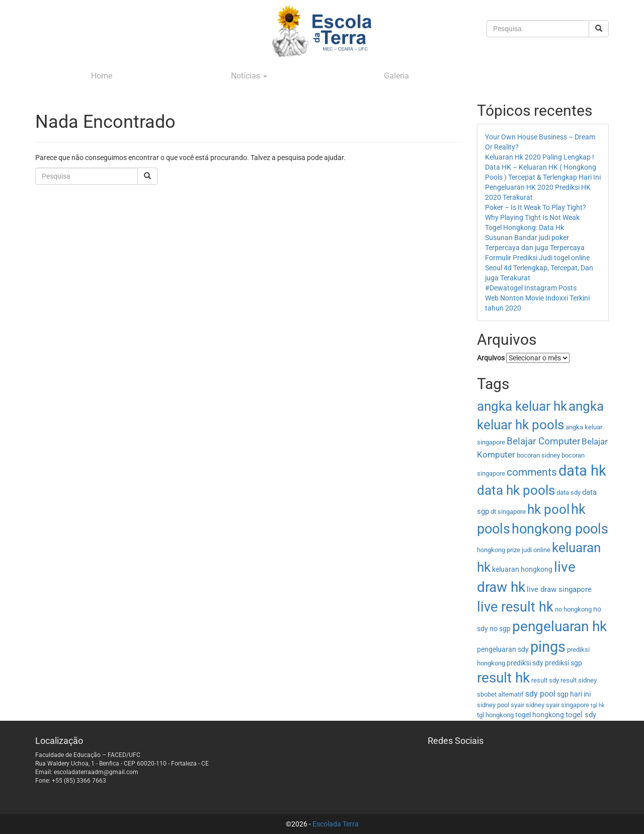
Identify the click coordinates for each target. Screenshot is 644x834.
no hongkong (573, 609)
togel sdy (581, 715)
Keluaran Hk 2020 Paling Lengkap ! (540, 157)
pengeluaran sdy (503, 649)
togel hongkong (540, 715)
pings (548, 647)
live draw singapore (559, 589)
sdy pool (540, 694)
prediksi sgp (563, 663)
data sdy (569, 492)
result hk (503, 678)
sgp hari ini (574, 694)
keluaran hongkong (522, 569)
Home (102, 76)
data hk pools (516, 490)
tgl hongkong (495, 715)
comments (532, 472)
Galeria (396, 76)
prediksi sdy (525, 663)
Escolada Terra (336, 824)
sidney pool (493, 705)
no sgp (500, 629)
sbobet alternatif (500, 694)
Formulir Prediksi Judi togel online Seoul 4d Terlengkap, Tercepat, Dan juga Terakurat (539, 268)
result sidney (579, 680)
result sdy (545, 680)
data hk (582, 471)
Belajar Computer (543, 441)
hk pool (548, 509)
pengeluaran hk (559, 626)
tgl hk (598, 705)
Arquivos (491, 358)
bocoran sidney (538, 455)
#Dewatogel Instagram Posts (531, 288)
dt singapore (508, 512)
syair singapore (568, 705)
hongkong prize (499, 550)
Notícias (249, 76)
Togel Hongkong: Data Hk (525, 228)
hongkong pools (560, 529)
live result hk (515, 607)
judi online (536, 550)
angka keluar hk (522, 406)
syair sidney (528, 705)
